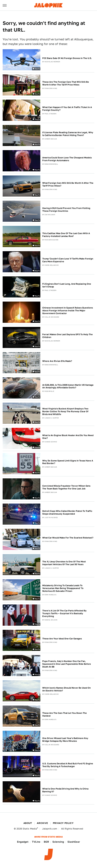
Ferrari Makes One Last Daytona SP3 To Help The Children (68, 336)
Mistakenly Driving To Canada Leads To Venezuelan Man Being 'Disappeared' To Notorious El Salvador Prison (63, 588)
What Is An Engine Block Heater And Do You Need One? (68, 437)
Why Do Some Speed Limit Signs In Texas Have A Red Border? (68, 462)
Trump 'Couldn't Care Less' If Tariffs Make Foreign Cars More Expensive (68, 260)
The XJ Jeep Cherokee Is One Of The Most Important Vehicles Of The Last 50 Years (64, 563)
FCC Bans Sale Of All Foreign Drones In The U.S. (67, 58)
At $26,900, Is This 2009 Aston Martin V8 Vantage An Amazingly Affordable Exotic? (68, 386)
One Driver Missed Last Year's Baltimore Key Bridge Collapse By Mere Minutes (65, 740)
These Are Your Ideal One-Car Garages (62, 639)
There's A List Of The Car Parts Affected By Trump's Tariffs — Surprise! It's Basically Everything (64, 613)
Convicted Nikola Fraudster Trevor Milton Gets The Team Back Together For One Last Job (66, 487)
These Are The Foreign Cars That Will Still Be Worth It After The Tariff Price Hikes (66, 83)
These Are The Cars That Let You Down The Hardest (65, 714)
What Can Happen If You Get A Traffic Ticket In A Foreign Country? (67, 109)
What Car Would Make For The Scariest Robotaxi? (68, 538)
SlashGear (74, 842)
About (28, 823)
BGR (46, 842)
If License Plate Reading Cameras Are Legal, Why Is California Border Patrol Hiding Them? (68, 134)
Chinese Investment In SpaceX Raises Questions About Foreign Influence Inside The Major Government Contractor (68, 311)
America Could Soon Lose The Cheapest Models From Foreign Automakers (67, 159)
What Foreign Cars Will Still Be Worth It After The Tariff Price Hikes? (68, 184)
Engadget (23, 842)
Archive (42, 823)
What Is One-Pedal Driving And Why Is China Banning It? (65, 790)
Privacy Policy (63, 823)
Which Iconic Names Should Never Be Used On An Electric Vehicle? (67, 689)
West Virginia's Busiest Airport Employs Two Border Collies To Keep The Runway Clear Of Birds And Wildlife (65, 411)
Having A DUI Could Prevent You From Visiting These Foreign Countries (66, 210)
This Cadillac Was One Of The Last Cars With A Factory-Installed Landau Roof (66, 235)
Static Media (30, 829)
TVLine (36, 842)
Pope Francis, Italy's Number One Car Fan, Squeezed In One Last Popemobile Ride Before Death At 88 (67, 664)
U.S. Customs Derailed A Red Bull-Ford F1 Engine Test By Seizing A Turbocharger (68, 765)
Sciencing (58, 842)
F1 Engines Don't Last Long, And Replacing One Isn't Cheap (67, 285)
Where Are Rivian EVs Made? (57, 361)
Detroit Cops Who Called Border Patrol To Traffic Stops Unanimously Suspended (67, 512)
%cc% (37, 69)
